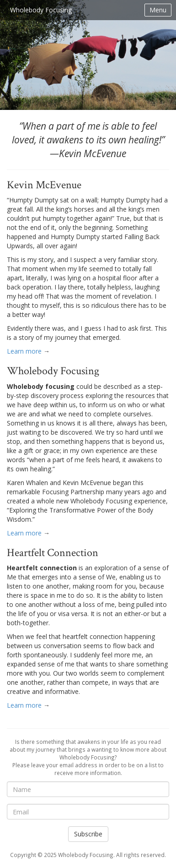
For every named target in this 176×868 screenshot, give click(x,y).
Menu (158, 10)
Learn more (24, 351)
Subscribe (88, 834)
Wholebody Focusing (41, 10)
